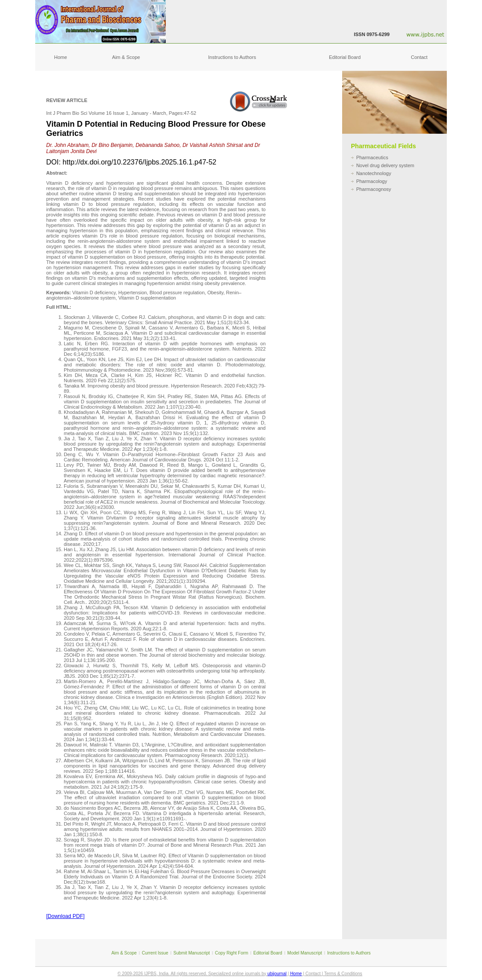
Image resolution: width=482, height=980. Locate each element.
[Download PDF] (65, 916)
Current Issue (155, 953)
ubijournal (277, 974)
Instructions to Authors (232, 57)
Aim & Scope (126, 57)
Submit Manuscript (192, 953)
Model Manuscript (305, 953)
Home (60, 57)
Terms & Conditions (343, 974)
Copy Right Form (232, 953)
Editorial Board (345, 57)
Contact (419, 57)
